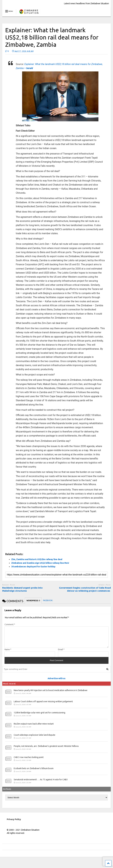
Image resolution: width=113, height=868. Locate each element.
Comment (10, 624)
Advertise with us (56, 682)
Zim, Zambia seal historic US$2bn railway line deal (37, 559)
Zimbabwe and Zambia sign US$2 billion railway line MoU (40, 563)
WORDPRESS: (33, 601)
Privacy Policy (14, 823)
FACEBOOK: (48, 600)
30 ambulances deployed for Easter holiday (34, 567)
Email (61, 653)
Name (8, 653)
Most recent (9, 687)
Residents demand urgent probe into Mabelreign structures (22, 589)
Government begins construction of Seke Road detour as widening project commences (85, 589)
